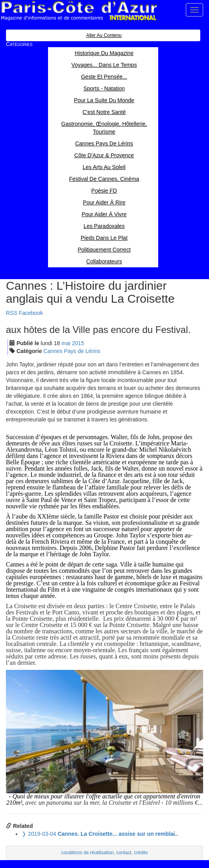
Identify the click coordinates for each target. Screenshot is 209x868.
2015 (78, 343)
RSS (12, 313)
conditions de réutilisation (87, 853)
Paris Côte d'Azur (79, 11)
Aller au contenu (104, 35)
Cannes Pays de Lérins (72, 351)
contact (124, 853)
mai (66, 343)
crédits (141, 853)
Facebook (31, 313)
